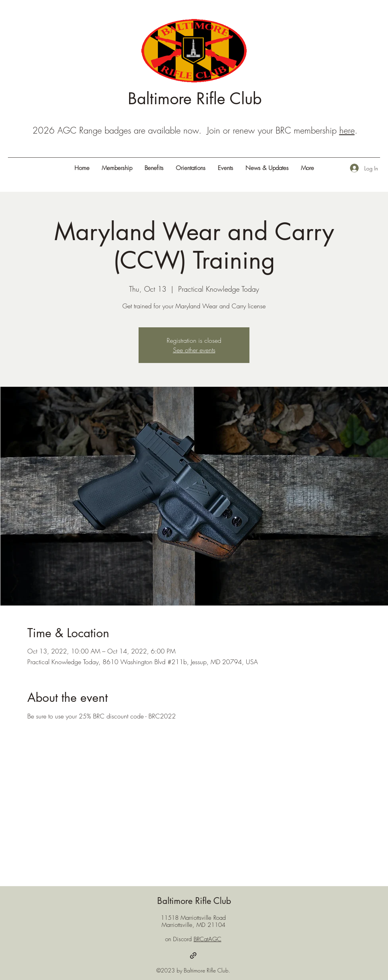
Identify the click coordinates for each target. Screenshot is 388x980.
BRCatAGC (207, 939)
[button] (307, 168)
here (347, 130)
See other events (194, 350)
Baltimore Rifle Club (195, 99)
